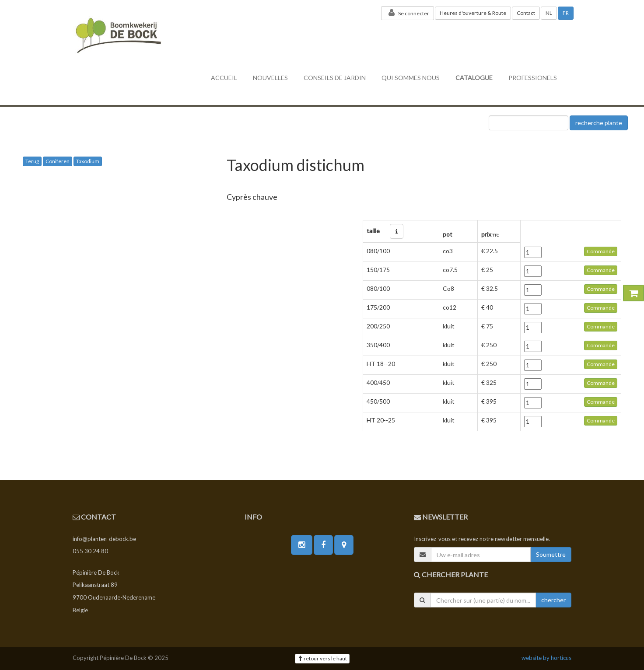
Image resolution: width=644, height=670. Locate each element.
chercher (553, 600)
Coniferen (58, 161)
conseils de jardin (335, 78)
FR (566, 13)
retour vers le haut (322, 658)
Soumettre (551, 554)
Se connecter (408, 13)
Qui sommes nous (411, 78)
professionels (533, 78)
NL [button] (549, 13)
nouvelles (270, 78)
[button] (397, 231)
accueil (224, 78)
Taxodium (88, 161)
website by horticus (546, 658)
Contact (526, 13)
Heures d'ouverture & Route (473, 13)
